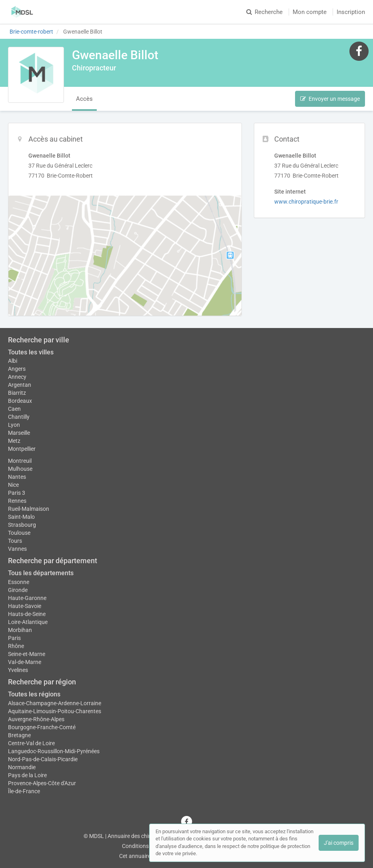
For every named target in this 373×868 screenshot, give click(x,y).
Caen (14, 409)
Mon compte (310, 12)
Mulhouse (20, 469)
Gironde (18, 590)
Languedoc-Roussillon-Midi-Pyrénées (54, 751)
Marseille (19, 433)
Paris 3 (17, 493)
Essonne (19, 582)
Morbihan (20, 630)
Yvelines (18, 670)
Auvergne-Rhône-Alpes (36, 719)
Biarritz (17, 393)
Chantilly (19, 417)
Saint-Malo (21, 517)
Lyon (14, 425)
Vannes (17, 549)
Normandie (22, 767)
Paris (14, 638)
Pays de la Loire (27, 775)
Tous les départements (41, 573)
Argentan (20, 385)
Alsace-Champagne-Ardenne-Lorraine (55, 703)
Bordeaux (20, 401)
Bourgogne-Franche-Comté (42, 727)
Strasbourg (22, 525)
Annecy (17, 377)
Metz (14, 441)
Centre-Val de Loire (31, 743)
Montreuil (20, 461)
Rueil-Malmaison (29, 509)
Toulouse (19, 533)
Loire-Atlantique (28, 622)
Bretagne (19, 735)
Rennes (17, 501)
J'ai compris (339, 843)
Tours (15, 541)
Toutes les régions (34, 694)
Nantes (17, 477)
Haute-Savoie (25, 606)
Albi (13, 361)
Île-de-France (24, 791)
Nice (13, 485)
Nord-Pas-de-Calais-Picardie (43, 759)
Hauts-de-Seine (27, 614)
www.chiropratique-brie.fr (306, 202)
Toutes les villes (31, 352)
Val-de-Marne (25, 662)
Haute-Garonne (27, 598)
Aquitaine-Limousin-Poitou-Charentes (55, 711)
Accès (84, 99)
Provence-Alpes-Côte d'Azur (42, 783)
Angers (17, 369)
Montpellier (22, 449)
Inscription (351, 12)
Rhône (16, 646)
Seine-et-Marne (27, 654)
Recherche (264, 12)
